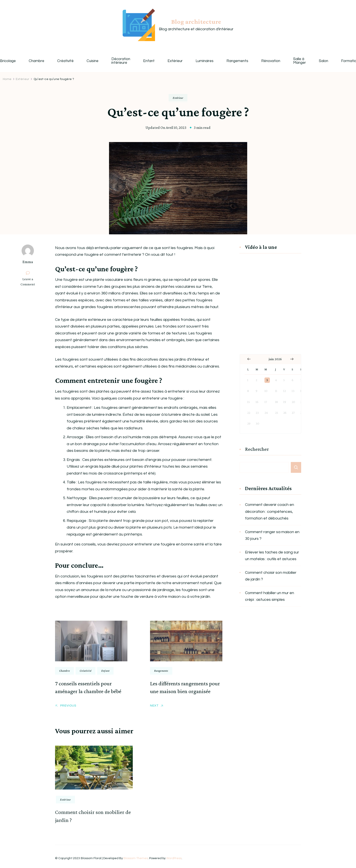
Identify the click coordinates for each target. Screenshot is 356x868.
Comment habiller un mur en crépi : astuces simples (270, 596)
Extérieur (175, 61)
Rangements (237, 61)
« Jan (249, 359)
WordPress (174, 858)
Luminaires (205, 61)
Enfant (149, 61)
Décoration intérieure (121, 61)
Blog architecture (196, 22)
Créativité (65, 61)
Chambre (36, 61)
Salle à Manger (300, 61)
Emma (28, 262)
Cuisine (93, 61)
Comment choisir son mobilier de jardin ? (271, 576)
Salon (324, 61)
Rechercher (257, 449)
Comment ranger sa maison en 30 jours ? (272, 535)
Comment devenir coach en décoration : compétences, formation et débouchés (270, 512)
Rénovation (271, 61)
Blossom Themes (136, 858)
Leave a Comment (30, 282)
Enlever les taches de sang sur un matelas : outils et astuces (272, 556)
